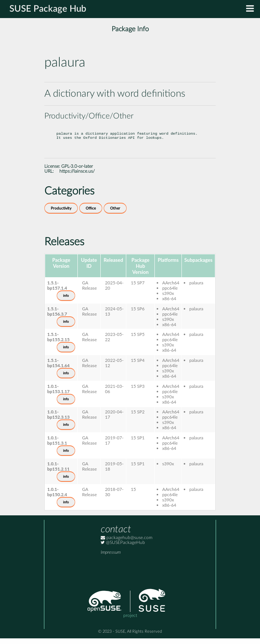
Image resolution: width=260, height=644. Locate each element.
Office (91, 214)
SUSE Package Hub (48, 9)
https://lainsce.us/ (77, 177)
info (66, 301)
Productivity (61, 214)
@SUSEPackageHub (123, 548)
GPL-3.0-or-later (77, 172)
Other (115, 214)
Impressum (111, 558)
